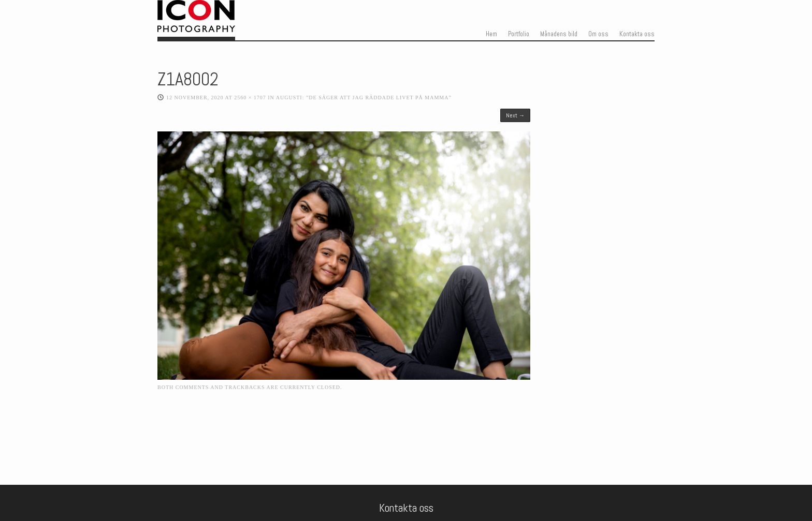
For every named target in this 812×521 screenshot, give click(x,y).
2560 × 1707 (250, 98)
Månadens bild (559, 34)
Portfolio (519, 34)
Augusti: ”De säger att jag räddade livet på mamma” (364, 98)
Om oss (598, 34)
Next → (515, 115)
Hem (491, 34)
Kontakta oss (637, 34)
